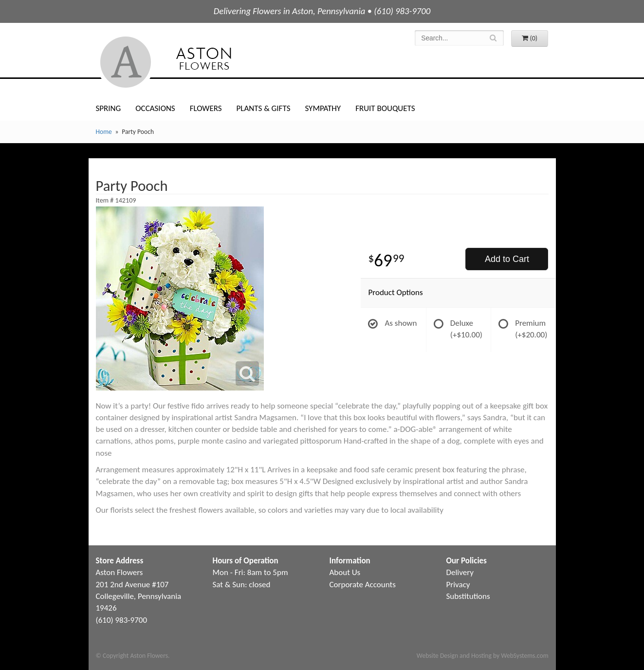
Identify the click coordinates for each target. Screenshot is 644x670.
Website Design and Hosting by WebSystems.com (483, 656)
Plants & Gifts (264, 108)
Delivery (460, 572)
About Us (345, 572)
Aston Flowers (185, 62)
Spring (109, 108)
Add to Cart (507, 259)
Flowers (206, 108)
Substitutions (468, 596)
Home (104, 132)
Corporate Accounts (363, 585)
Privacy (458, 585)
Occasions (155, 108)
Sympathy (323, 108)
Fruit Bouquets (385, 108)
